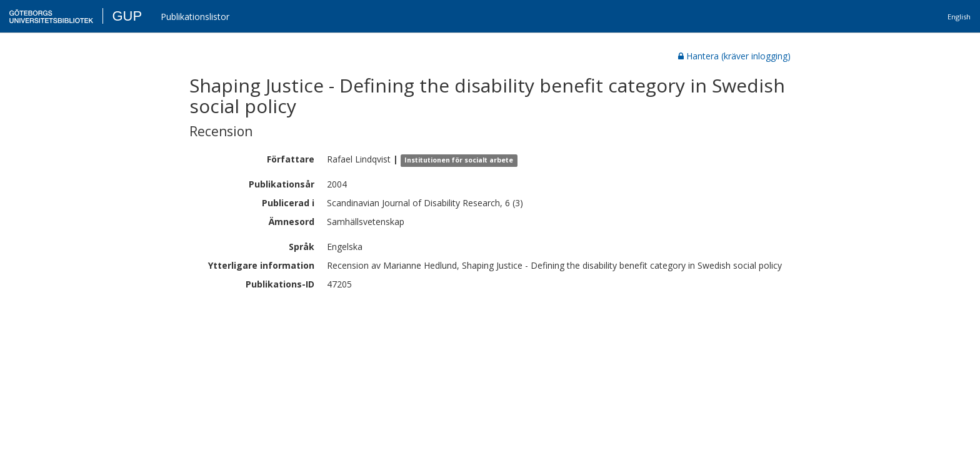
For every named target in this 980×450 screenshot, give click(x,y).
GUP (127, 16)
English (959, 17)
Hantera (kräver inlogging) (734, 56)
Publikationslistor (195, 17)
